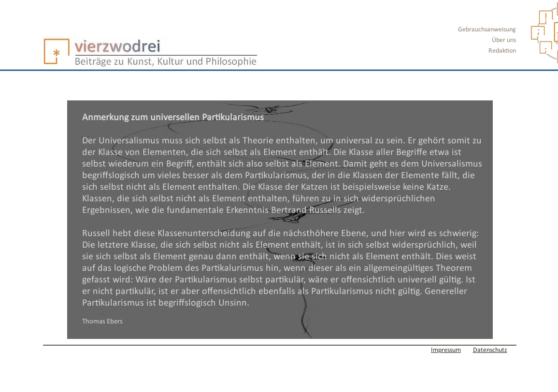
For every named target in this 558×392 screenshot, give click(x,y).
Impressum (446, 350)
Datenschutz (490, 350)
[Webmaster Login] (73, 350)
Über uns (504, 40)
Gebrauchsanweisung (487, 30)
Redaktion (502, 51)
